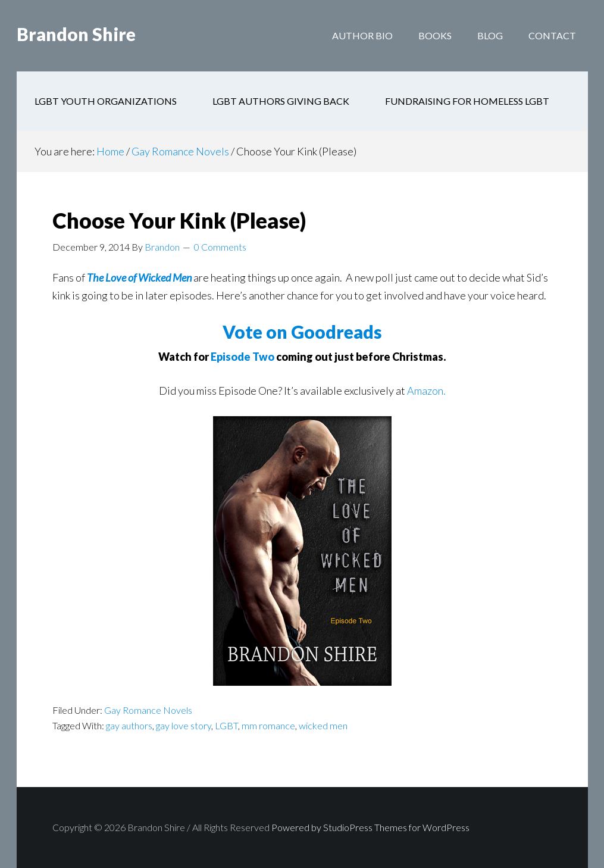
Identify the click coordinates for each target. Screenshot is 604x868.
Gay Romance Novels (148, 710)
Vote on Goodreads (302, 332)
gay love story (184, 725)
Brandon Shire (76, 36)
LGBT (226, 725)
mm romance (268, 725)
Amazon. (426, 391)
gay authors (129, 725)
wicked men (323, 725)
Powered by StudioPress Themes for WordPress (370, 827)
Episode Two (242, 357)
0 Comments (220, 247)
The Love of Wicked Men (139, 277)
